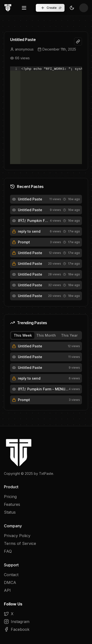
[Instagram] (46, 622)
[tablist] (46, 335)
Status (10, 512)
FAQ (8, 551)
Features (12, 504)
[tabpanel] (46, 373)
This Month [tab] (46, 335)
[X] (46, 614)
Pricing (10, 497)
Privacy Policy (17, 536)
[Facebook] (46, 629)
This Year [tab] (69, 335)
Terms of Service (20, 543)
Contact (11, 575)
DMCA (10, 582)
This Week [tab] (23, 335)
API (7, 590)
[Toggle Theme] (72, 8)
